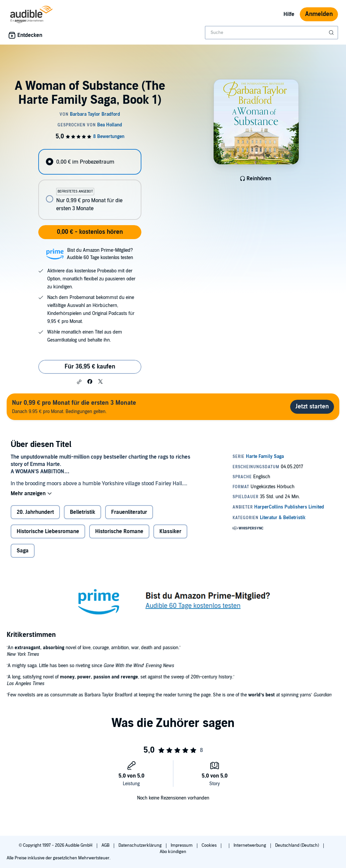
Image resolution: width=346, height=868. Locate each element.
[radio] (90, 162)
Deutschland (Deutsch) (298, 845)
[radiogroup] (90, 184)
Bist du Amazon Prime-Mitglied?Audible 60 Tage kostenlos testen (100, 254)
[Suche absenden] (332, 33)
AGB (106, 845)
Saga (23, 551)
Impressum (182, 845)
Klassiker (170, 531)
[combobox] (271, 33)
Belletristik (83, 512)
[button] (79, 382)
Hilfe (289, 14)
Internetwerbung (250, 845)
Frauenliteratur (129, 512)
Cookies (210, 845)
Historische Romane (119, 531)
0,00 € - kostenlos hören (90, 232)
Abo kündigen (173, 852)
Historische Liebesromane (48, 531)
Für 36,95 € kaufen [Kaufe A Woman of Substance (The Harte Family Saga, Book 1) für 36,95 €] (90, 367)
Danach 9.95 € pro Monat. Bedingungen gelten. (74, 407)
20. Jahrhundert (35, 512)
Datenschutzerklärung (141, 845)
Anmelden (319, 14)
